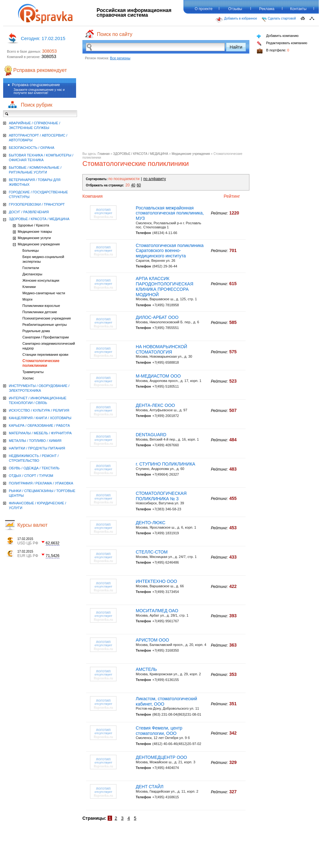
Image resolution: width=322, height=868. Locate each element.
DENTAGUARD (151, 435)
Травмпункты (33, 372)
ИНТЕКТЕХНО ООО (156, 581)
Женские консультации (41, 280)
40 (133, 185)
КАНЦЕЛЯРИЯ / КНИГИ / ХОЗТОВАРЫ (40, 418)
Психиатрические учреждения (47, 318)
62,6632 (53, 543)
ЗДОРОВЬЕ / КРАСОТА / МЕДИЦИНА (140, 154)
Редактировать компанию (282, 43)
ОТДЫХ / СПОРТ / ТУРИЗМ (31, 476)
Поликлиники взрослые (41, 306)
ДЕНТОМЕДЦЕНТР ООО (161, 757)
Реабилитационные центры (45, 325)
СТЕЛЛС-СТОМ (152, 552)
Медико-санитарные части (44, 293)
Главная (104, 154)
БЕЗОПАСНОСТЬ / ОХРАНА (32, 148)
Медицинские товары (35, 232)
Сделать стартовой (279, 19)
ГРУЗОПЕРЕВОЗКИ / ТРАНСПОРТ (37, 204)
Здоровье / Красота (33, 225)
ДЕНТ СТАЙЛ (150, 787)
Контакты (298, 9)
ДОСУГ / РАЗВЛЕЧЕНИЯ (29, 212)
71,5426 (53, 556)
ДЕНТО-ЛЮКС (151, 523)
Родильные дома (36, 331)
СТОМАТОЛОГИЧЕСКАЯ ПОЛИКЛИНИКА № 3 (161, 496)
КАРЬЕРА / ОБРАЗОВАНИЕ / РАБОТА (39, 425)
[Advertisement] (166, 108)
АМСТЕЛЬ (146, 669)
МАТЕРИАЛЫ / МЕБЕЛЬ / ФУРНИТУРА (40, 433)
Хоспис (28, 378)
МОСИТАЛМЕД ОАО (157, 611)
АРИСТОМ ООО (152, 640)
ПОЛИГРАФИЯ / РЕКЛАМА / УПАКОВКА (41, 483)
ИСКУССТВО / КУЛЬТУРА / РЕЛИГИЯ (39, 410)
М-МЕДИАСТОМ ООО (158, 376)
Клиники (29, 287)
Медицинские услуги (34, 238)
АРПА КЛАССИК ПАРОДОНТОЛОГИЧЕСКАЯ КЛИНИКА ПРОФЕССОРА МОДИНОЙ (164, 286)
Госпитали (31, 268)
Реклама (267, 9)
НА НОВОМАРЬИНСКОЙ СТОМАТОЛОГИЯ (161, 349)
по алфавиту (155, 179)
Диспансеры (32, 274)
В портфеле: (273, 51)
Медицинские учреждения (191, 154)
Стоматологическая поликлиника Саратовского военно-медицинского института (170, 251)
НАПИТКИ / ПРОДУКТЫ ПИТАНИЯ (37, 448)
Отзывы (235, 9)
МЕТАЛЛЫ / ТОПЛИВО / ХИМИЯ (35, 441)
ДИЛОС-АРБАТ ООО (157, 317)
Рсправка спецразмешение (36, 85)
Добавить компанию (278, 36)
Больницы (31, 250)
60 (139, 185)
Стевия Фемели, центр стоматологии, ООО (159, 731)
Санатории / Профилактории (46, 337)
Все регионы (120, 58)
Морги (27, 299)
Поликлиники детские (40, 312)
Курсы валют (33, 525)
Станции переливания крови (45, 355)
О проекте (204, 9)
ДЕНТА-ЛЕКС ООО (155, 405)
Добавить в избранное (236, 20)
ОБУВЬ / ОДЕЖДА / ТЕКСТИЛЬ (34, 468)
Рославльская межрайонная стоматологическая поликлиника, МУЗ (170, 213)
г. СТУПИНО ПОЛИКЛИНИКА (165, 464)
